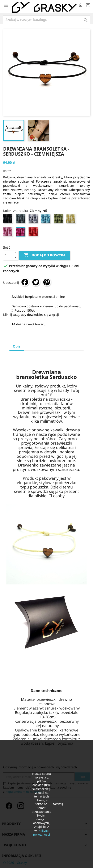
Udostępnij (25, 282)
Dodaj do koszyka (45, 255)
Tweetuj (36, 282)
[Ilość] (8, 255)
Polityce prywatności (41, 833)
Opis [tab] (17, 346)
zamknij (58, 804)
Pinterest (47, 282)
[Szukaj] (46, 20)
